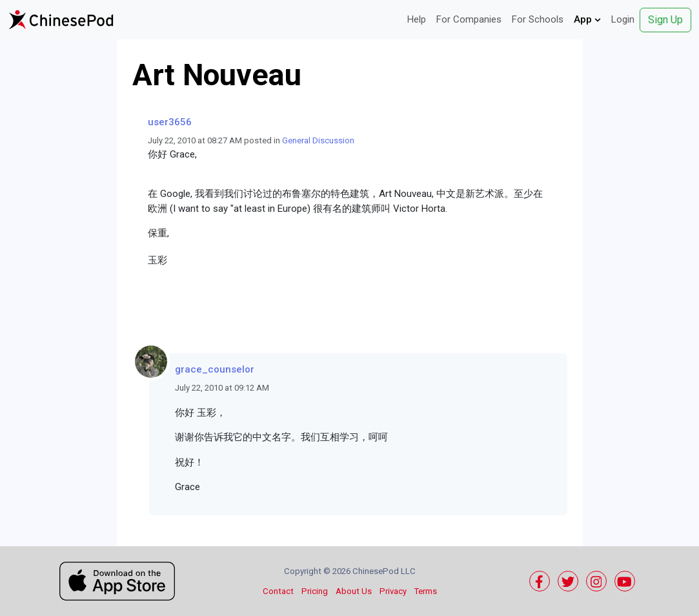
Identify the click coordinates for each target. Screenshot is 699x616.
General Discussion (318, 140)
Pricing (315, 591)
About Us (354, 591)
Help (417, 19)
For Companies (469, 19)
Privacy (393, 591)
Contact (278, 591)
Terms (426, 591)
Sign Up (665, 20)
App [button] (587, 19)
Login (623, 19)
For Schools (538, 19)
